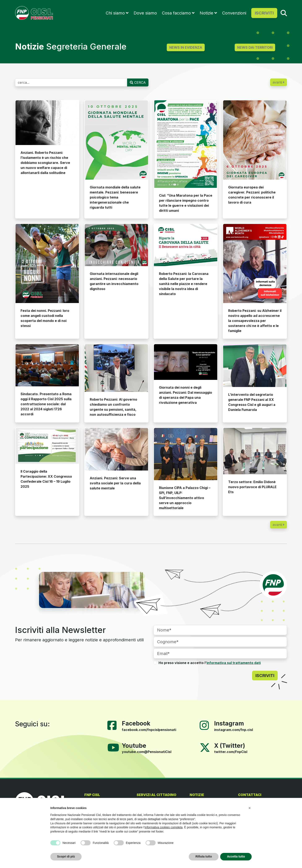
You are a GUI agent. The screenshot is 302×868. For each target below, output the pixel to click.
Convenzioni (234, 13)
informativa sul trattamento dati (234, 663)
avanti (279, 82)
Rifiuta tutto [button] (204, 856)
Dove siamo (145, 13)
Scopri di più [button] (66, 856)
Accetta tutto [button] (236, 856)
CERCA (138, 82)
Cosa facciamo (176, 13)
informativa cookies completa (164, 827)
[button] (250, 808)
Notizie (206, 13)
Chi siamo (115, 13)
